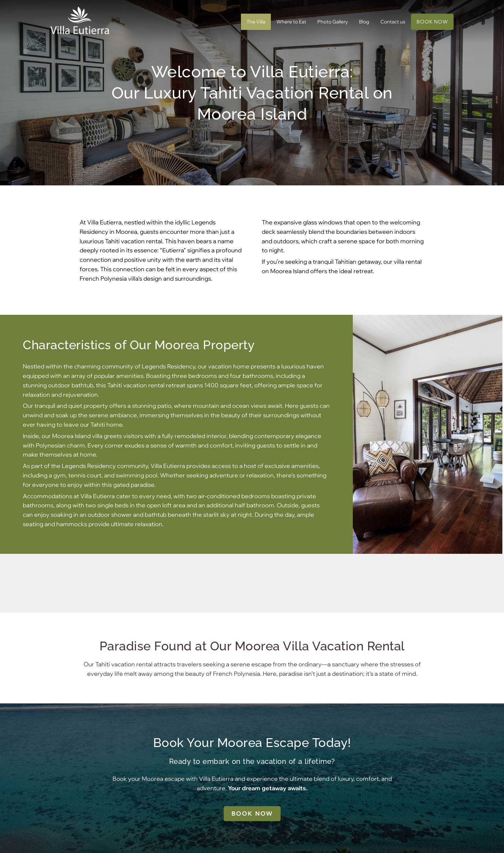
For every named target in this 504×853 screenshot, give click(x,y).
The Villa (256, 22)
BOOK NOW (432, 22)
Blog (364, 22)
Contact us (393, 22)
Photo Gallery (333, 22)
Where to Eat (291, 22)
